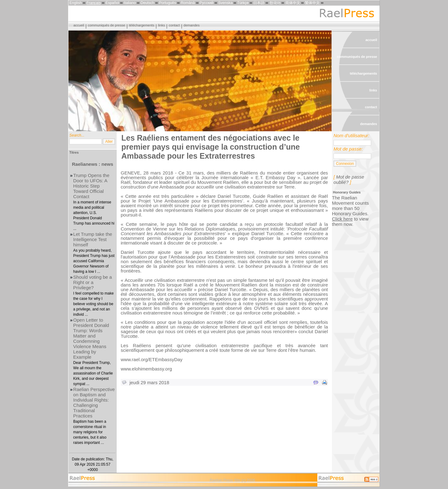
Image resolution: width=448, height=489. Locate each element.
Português (168, 3)
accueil (79, 25)
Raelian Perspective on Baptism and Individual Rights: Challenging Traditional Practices (94, 403)
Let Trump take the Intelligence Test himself (93, 239)
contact (174, 25)
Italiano (130, 3)
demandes (191, 25)
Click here (342, 219)
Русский (207, 3)
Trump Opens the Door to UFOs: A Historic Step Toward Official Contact (91, 186)
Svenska (225, 3)
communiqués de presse (106, 25)
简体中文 (293, 3)
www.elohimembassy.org (146, 369)
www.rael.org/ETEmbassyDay (152, 359)
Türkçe (243, 3)
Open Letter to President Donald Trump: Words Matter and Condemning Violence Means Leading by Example (91, 338)
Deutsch (147, 3)
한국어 (275, 3)
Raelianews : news (93, 164)
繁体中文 (312, 3)
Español (112, 3)
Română (188, 3)
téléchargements (142, 25)
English (75, 3)
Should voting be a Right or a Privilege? (92, 282)
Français (94, 3)
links (161, 25)
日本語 (259, 3)
